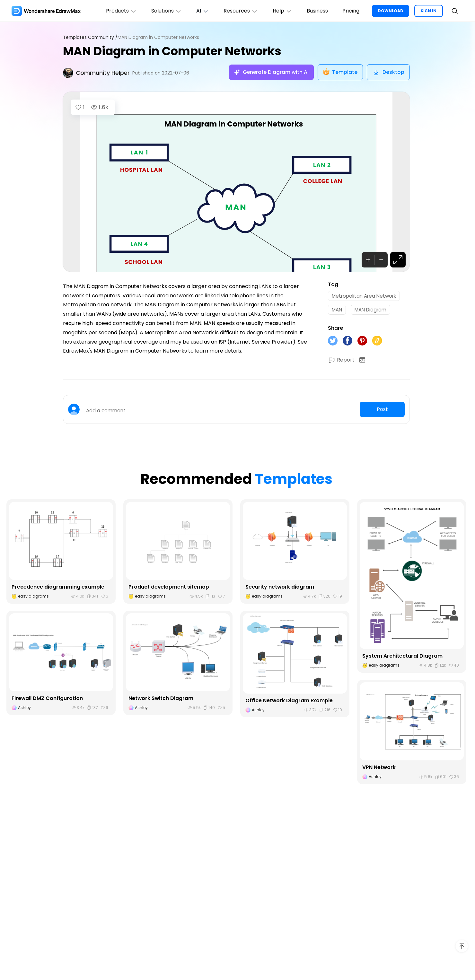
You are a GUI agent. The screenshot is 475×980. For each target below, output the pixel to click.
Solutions (162, 11)
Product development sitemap (169, 588)
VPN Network (379, 769)
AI (199, 11)
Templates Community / (91, 37)
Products (116, 11)
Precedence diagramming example (58, 588)
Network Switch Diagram (161, 700)
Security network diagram (280, 588)
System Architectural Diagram (402, 658)
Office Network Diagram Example (289, 702)
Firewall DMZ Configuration (47, 700)
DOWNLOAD (391, 11)
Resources (238, 11)
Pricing (351, 11)
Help (280, 11)
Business (316, 11)
